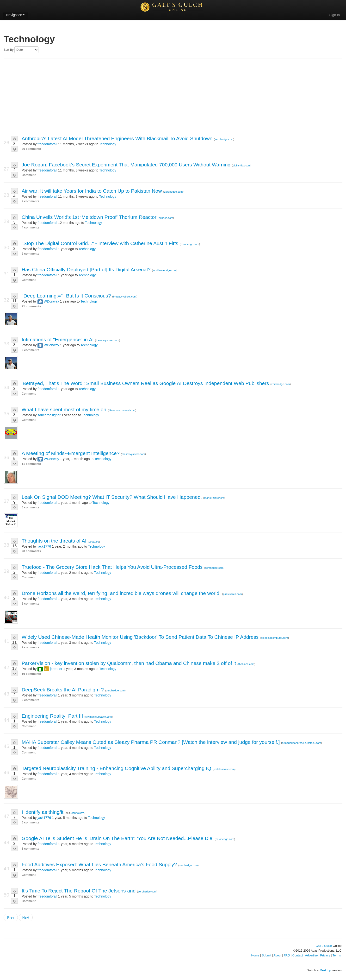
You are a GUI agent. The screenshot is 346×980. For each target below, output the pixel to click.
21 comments (31, 306)
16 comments (31, 674)
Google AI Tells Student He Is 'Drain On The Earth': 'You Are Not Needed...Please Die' (118, 838)
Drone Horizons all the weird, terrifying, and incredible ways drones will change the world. (122, 593)
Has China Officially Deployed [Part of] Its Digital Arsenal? (87, 269)
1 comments (31, 849)
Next (26, 917)
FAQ (287, 955)
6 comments (31, 507)
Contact (298, 955)
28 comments (31, 551)
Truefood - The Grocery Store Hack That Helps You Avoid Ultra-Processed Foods (113, 567)
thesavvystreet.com (125, 297)
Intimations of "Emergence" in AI (58, 339)
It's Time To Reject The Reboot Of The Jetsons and (79, 891)
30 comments (31, 149)
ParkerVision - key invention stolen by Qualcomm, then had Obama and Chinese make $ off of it (130, 663)
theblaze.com (246, 664)
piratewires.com (232, 594)
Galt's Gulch (324, 946)
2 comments (31, 201)
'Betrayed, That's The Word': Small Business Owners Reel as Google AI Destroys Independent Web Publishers (146, 383)
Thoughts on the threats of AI (55, 541)
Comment (29, 175)
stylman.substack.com (99, 717)
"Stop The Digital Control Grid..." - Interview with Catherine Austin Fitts (101, 243)
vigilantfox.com (242, 165)
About (277, 955)
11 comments (31, 464)
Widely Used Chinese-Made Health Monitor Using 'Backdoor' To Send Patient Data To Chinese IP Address (141, 637)
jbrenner (56, 669)
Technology (108, 144)
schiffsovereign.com (165, 270)
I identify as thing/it (43, 812)
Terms (337, 955)
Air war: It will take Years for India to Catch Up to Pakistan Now (92, 191)
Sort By (9, 50)
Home (255, 955)
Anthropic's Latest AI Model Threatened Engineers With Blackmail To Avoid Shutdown (118, 138)
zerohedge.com (224, 139)
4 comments (31, 228)
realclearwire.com (224, 769)
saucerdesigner (49, 415)
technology (77, 813)
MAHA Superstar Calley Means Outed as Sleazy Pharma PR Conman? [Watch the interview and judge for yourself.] (151, 742)
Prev (11, 917)
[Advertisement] (173, 97)
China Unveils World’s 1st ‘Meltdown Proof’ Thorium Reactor (90, 217)
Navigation (15, 15)
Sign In (334, 15)
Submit (266, 955)
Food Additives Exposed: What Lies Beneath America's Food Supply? (100, 864)
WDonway (51, 301)
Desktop (325, 970)
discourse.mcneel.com (122, 410)
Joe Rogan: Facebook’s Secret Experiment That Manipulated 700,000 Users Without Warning (127, 165)
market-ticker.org (214, 498)
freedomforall (47, 144)
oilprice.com (166, 218)
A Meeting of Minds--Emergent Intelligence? (71, 453)
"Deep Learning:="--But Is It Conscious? (67, 296)
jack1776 (44, 546)
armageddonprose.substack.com (302, 743)
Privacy (325, 955)
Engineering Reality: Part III (53, 716)
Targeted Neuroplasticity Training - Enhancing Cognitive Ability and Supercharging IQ (117, 768)
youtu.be (94, 542)
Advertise (312, 955)
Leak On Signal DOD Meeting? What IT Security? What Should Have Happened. (112, 497)
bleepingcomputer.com (275, 638)
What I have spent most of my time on (65, 409)
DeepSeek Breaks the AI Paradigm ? (63, 690)
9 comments (31, 647)
